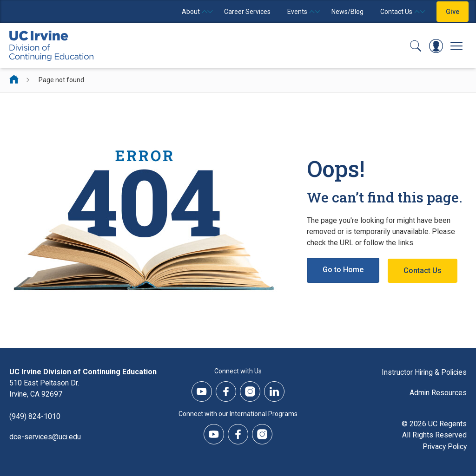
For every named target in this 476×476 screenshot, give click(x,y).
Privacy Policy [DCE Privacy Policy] (443, 446)
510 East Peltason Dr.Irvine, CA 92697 (44, 388)
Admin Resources (438, 392)
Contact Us (423, 270)
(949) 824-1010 (35, 416)
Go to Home (343, 270)
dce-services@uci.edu (46, 437)
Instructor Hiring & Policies (423, 372)
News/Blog (347, 12)
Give (453, 12)
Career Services (247, 12)
